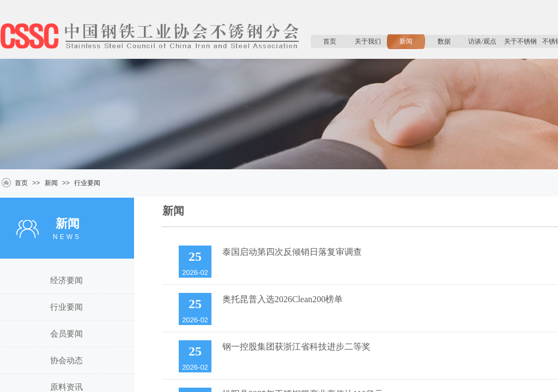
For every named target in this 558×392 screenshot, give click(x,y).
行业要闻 (87, 183)
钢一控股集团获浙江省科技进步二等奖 (296, 347)
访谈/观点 (482, 41)
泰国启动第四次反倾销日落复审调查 (292, 252)
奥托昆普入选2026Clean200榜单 (283, 299)
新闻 (406, 41)
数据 (444, 41)
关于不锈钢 (520, 41)
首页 (330, 41)
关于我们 (368, 41)
